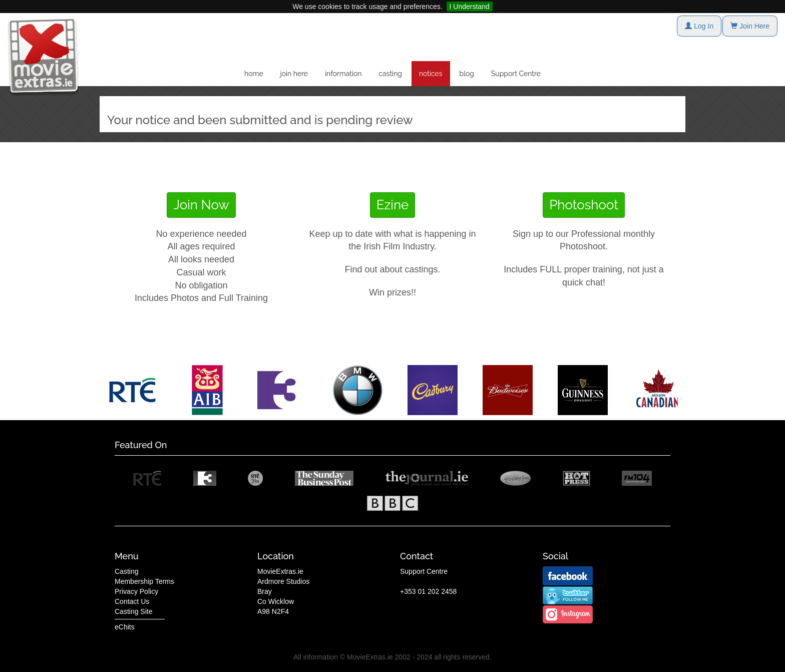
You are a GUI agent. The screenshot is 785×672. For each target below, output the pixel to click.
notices (431, 74)
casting (390, 74)
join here (294, 74)
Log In (699, 26)
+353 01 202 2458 (428, 591)
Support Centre (516, 74)
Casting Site (133, 611)
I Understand (470, 7)
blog (467, 74)
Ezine (393, 205)
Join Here (750, 26)
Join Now (201, 205)
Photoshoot (584, 205)
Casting (126, 571)
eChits (125, 627)
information (343, 74)
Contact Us (132, 601)
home (254, 74)
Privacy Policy (136, 591)
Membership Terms (144, 581)
